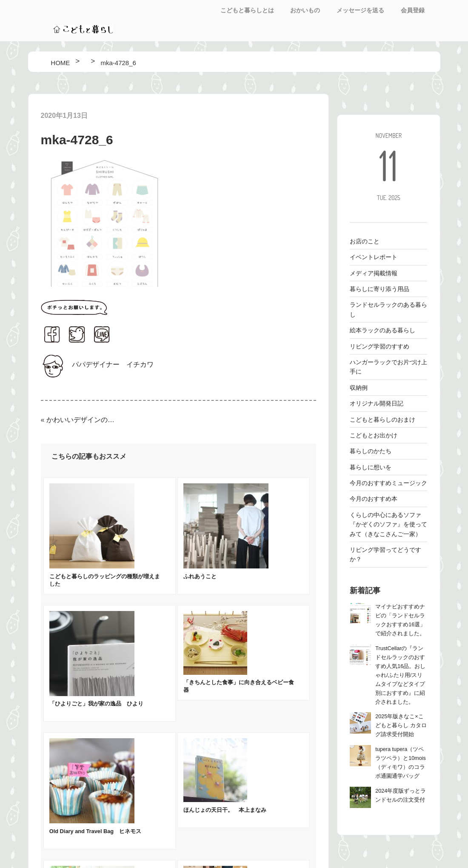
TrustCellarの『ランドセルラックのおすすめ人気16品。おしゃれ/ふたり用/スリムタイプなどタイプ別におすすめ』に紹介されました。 (400, 675)
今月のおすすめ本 (374, 499)
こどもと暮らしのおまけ (382, 420)
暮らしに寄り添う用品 (380, 289)
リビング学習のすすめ (380, 346)
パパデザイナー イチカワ (113, 364)
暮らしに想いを (371, 467)
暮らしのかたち (371, 451)
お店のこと (365, 241)
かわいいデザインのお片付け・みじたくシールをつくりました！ (81, 420)
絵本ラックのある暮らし (382, 330)
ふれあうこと (200, 576)
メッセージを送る (360, 10)
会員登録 (413, 10)
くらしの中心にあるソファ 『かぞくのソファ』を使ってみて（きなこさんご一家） (388, 524)
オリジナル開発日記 (377, 403)
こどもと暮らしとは (247, 10)
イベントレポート (374, 257)
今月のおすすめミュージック (388, 483)
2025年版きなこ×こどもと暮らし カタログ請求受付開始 (401, 725)
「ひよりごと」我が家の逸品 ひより (96, 704)
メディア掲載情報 (374, 273)
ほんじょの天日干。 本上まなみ (225, 810)
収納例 (359, 388)
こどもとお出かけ (374, 435)
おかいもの (305, 10)
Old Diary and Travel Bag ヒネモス (95, 831)
